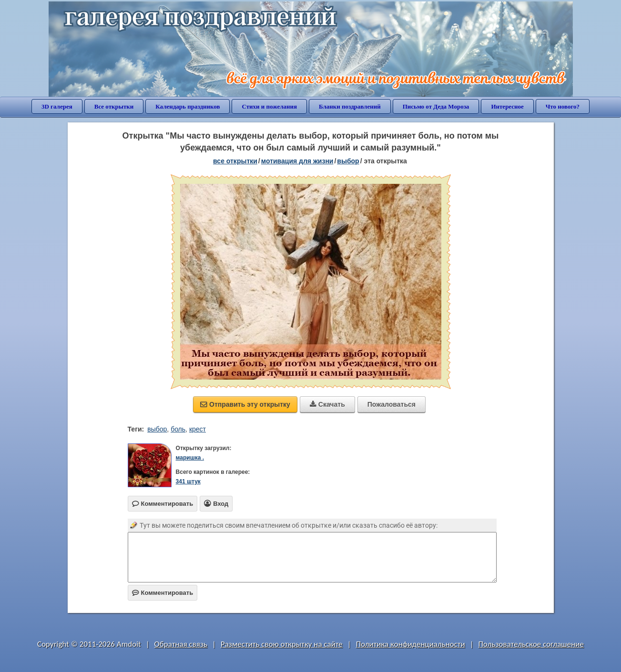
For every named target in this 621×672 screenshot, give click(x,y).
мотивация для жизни (297, 161)
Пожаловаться (392, 404)
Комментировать (163, 593)
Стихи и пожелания (269, 106)
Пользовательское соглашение (531, 644)
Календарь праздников (188, 106)
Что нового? (563, 106)
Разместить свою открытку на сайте (282, 644)
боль (178, 429)
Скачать (327, 404)
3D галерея (57, 106)
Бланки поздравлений (350, 106)
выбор (348, 161)
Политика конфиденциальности (411, 644)
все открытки (235, 161)
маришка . (190, 458)
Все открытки (114, 106)
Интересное (507, 106)
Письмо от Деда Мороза (436, 106)
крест (198, 429)
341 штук (188, 481)
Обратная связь (181, 644)
